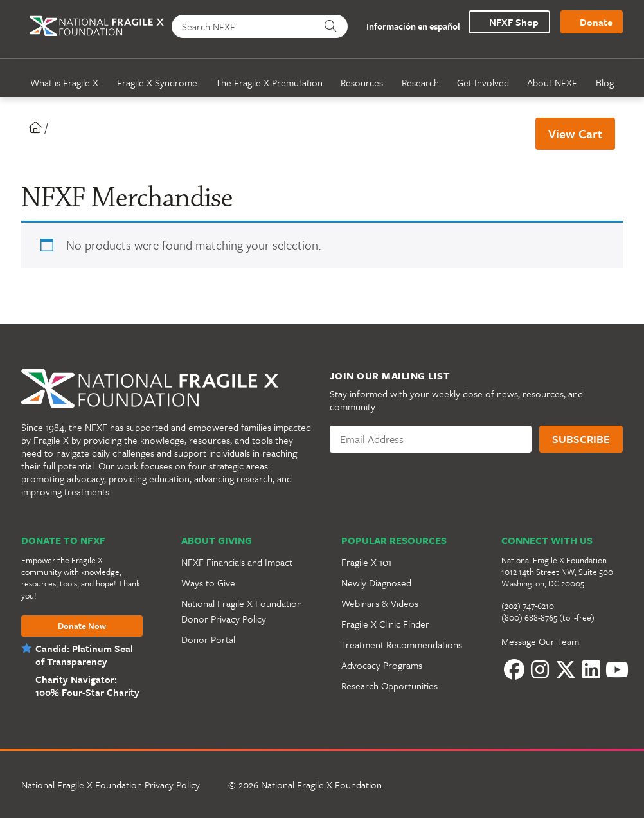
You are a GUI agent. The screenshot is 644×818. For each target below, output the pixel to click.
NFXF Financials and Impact (237, 562)
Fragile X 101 (366, 562)
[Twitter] (566, 669)
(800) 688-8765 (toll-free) (548, 617)
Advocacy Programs (382, 665)
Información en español (406, 27)
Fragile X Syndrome (157, 82)
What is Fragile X (64, 82)
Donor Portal (208, 639)
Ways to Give (208, 583)
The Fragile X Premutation (269, 82)
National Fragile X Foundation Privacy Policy (111, 785)
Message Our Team (540, 641)
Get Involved (483, 82)
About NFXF (552, 82)
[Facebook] (514, 669)
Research (420, 82)
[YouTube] (617, 669)
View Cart (575, 133)
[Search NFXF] (244, 26)
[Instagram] (540, 669)
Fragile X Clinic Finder (385, 624)
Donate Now (82, 626)
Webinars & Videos (380, 603)
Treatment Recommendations (402, 644)
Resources (362, 82)
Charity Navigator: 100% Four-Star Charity (87, 686)
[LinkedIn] (591, 669)
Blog (605, 82)
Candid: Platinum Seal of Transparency (84, 655)
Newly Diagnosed (376, 583)
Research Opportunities (389, 686)
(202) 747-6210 (528, 606)
